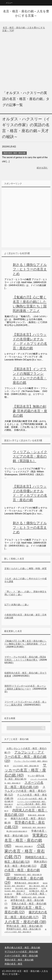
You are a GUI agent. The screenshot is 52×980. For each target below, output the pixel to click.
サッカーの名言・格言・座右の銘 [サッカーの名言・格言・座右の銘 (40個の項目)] (26, 770)
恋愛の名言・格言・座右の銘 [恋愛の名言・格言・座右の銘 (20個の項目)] (26, 870)
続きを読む (42, 168)
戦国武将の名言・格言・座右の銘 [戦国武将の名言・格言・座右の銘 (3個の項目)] (28, 875)
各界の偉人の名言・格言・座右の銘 (22, 948)
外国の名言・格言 (13, 964)
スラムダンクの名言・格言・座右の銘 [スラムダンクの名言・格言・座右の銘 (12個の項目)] (25, 791)
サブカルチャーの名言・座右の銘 (21, 952)
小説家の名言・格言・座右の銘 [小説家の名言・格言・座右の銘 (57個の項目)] (25, 851)
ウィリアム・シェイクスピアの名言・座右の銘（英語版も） (30, 456)
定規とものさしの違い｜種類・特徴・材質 (26, 569)
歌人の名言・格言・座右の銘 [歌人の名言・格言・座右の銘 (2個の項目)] (26, 888)
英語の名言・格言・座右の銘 (14, 153)
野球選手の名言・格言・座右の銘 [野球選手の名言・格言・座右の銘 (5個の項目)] (24, 929)
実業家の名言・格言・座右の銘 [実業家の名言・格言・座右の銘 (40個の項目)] (26, 840)
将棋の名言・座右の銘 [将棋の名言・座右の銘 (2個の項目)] (24, 846)
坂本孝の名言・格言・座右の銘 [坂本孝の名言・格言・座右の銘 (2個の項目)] (34, 827)
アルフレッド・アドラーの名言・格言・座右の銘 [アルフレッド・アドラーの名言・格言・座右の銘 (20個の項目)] (25, 756)
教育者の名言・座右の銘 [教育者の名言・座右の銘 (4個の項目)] (27, 883)
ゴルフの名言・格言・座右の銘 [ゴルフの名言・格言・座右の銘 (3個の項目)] (26, 766)
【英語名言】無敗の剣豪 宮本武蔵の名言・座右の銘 (30, 411)
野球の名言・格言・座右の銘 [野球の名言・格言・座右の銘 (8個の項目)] (25, 926)
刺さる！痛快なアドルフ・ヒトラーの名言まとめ (30, 269)
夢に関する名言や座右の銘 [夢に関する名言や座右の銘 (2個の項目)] (17, 831)
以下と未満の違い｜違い (17, 605)
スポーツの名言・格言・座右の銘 (21, 956)
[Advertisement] (26, 61)
